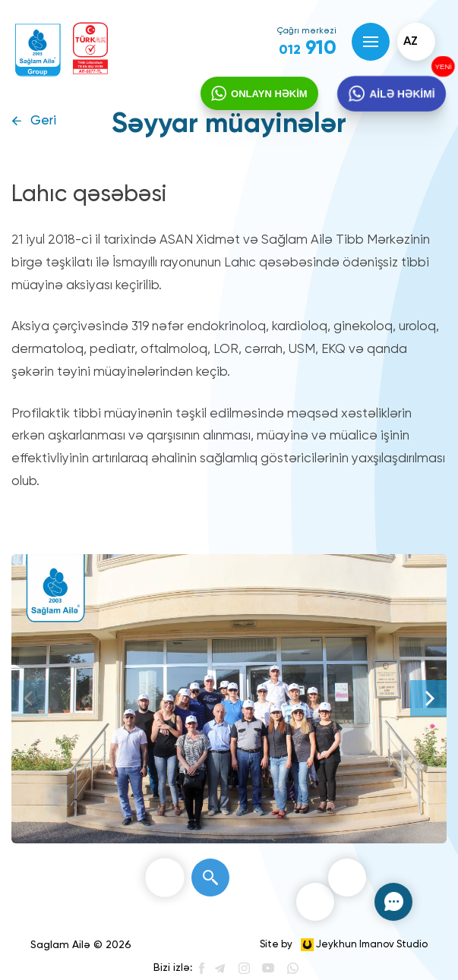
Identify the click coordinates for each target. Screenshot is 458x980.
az (411, 42)
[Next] (428, 698)
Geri (43, 121)
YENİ (442, 67)
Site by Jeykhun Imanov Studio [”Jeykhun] (344, 945)
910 (308, 49)
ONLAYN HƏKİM (269, 94)
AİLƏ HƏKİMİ (402, 94)
